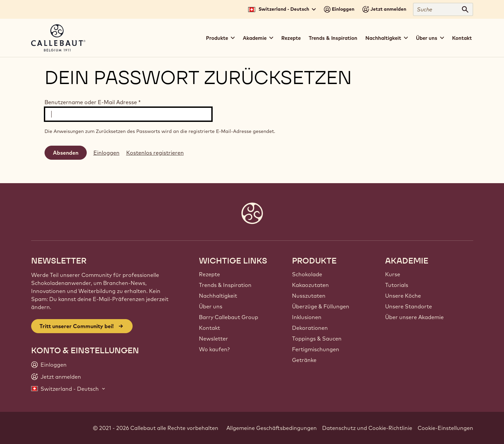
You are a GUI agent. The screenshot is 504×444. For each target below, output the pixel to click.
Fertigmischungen (316, 349)
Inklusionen (307, 317)
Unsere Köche (403, 296)
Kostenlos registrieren (155, 153)
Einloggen (106, 153)
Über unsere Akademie (414, 317)
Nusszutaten (309, 296)
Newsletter (213, 339)
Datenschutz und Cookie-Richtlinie (367, 428)
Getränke (304, 360)
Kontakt (462, 38)
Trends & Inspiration (333, 38)
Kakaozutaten (310, 285)
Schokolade (307, 274)
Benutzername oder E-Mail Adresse (93, 102)
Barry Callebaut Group (229, 317)
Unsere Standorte (409, 306)
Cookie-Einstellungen (445, 428)
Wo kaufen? (214, 349)
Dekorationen (310, 328)
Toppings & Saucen (317, 339)
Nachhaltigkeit (218, 296)
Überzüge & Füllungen (321, 306)
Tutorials (397, 285)
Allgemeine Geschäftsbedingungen (272, 428)
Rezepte (291, 38)
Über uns (211, 306)
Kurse (393, 274)
